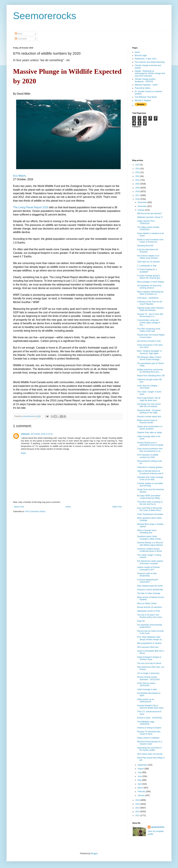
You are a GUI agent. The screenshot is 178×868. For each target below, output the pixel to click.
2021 (138, 180)
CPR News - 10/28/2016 (148, 298)
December (142, 202)
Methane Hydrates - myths (146, 85)
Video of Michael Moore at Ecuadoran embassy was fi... (151, 472)
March (141, 788)
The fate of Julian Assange (149, 593)
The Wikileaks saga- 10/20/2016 (146, 723)
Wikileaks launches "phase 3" (150, 217)
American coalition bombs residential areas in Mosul (150, 550)
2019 (138, 188)
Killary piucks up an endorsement (146, 700)
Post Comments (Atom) (35, 511)
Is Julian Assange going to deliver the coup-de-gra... (149, 277)
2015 (138, 800)
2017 (138, 195)
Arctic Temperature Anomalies (150, 514)
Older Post (117, 507)
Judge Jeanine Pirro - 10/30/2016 (146, 222)
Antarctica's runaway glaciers (150, 467)
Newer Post (19, 507)
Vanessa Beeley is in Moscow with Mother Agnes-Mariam (150, 544)
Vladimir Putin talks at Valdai (150, 433)
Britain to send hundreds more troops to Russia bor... (150, 241)
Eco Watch (19, 176)
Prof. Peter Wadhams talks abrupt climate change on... (150, 638)
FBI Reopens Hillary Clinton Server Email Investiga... (149, 358)
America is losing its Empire (149, 728)
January (141, 795)
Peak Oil (141, 621)
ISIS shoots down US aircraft (150, 754)
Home (68, 507)
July (140, 772)
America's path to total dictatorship (147, 575)
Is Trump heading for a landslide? (147, 271)
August (141, 769)
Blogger (94, 853)
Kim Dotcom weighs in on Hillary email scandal (148, 257)
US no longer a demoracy (148, 673)
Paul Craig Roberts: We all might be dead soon (149, 399)
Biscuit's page (141, 55)
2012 (138, 812)
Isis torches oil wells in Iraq (149, 341)
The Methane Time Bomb (146, 97)
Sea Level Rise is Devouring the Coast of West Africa (150, 509)
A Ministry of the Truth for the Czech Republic (150, 303)
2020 (138, 184)
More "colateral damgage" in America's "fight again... (150, 352)
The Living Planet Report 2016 (31, 207)
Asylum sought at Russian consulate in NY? (149, 568)
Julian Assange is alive (147, 689)
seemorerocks (158, 827)
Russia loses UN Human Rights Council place (151, 336)
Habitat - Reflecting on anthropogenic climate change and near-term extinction (150, 73)
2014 (138, 804)
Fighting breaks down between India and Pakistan (150, 309)
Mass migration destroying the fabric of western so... (150, 293)
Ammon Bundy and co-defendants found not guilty (150, 444)
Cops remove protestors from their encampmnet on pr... (150, 450)
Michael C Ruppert (143, 100)
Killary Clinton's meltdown (148, 738)
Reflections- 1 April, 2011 (146, 59)
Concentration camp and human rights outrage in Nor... (149, 323)
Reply (23, 453)
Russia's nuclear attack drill (149, 417)
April (140, 784)
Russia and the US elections (150, 607)
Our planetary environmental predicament (150, 626)
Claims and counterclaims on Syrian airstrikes (150, 428)
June (140, 776)
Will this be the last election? (150, 213)
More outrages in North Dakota (151, 282)
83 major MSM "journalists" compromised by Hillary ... (150, 497)
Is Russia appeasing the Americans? (148, 581)
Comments (21, 39)
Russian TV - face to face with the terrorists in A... (150, 315)
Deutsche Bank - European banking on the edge (149, 411)
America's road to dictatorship (150, 590)
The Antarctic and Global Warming (150, 62)
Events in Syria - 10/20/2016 (150, 718)
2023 (138, 172)
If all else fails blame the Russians (148, 251)
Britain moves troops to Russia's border (147, 421)
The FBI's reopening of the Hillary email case (149, 330)
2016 (138, 199)
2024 (138, 169)
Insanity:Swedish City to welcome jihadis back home (150, 707)
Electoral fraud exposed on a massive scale (150, 743)
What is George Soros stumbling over (147, 532)
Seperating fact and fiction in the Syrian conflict (150, 749)
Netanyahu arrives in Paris (149, 611)
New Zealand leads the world (150, 586)
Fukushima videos (143, 88)
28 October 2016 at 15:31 (42, 434)
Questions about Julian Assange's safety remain (149, 538)
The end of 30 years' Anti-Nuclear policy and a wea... (150, 616)
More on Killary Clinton (147, 603)
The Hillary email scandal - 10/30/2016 (149, 228)
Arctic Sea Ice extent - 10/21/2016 (147, 684)
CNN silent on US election (149, 262)
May (140, 780)
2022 (138, 176)
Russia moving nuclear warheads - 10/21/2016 (148, 678)
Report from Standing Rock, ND (151, 376)
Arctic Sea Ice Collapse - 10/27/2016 (148, 387)
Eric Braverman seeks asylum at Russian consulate (150, 562)
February (142, 792)
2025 (138, 165)
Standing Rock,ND (145, 246)
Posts (19, 34)
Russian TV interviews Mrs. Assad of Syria (149, 733)
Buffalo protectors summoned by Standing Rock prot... (150, 371)
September (143, 765)
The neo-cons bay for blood (149, 663)
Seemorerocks (45, 16)
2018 (138, 191)
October (141, 210)
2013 (138, 808)
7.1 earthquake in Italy (147, 266)
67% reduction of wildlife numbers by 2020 (148, 456)
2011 (138, 815)
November (142, 206)
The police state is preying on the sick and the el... (150, 503)
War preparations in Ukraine (149, 643)
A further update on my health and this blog (150, 485)
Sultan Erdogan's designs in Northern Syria (149, 658)
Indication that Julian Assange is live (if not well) (150, 478)
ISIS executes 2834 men (148, 647)
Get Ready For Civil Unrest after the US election (149, 405)
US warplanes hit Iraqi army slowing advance (149, 287)
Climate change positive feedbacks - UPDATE (145, 80)
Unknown (25, 434)
